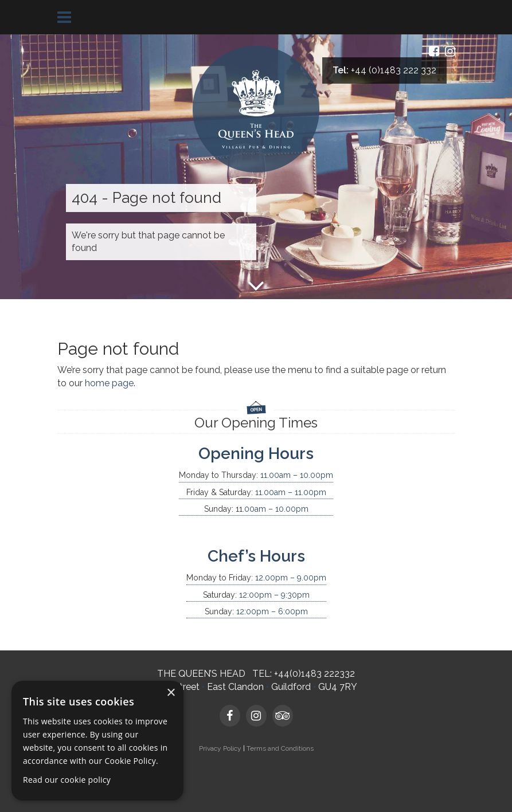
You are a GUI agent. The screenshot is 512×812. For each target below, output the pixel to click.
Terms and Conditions (280, 748)
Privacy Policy (220, 748)
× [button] (171, 693)
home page (109, 383)
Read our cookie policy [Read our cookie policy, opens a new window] (67, 780)
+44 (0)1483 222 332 (394, 70)
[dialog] (97, 741)
